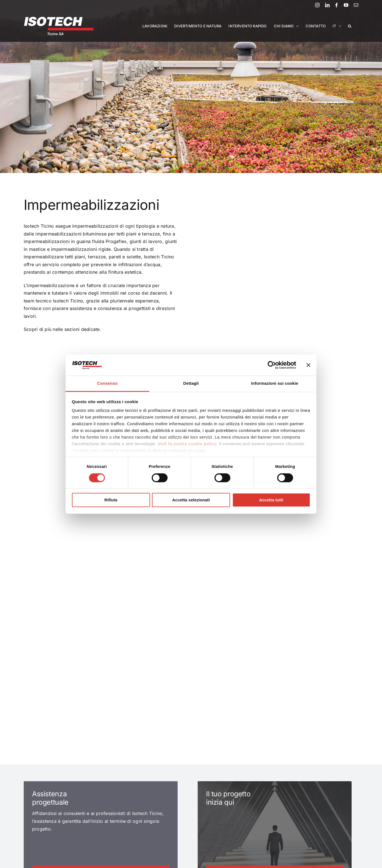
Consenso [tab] (107, 383)
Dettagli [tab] (191, 383)
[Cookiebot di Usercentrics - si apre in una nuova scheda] (272, 365)
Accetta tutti (271, 500)
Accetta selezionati (191, 500)
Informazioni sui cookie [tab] (275, 383)
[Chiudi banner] (308, 365)
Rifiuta (111, 500)
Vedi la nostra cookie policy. (188, 444)
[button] (350, 26)
